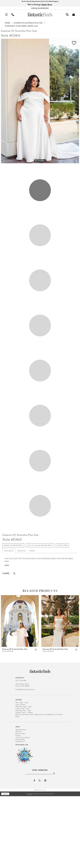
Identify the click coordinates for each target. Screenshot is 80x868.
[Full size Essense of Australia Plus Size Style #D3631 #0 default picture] (40, 102)
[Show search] (67, 15)
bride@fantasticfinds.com (25, 761)
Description (9, 621)
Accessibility (20, 811)
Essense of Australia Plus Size (28, 24)
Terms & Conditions (23, 809)
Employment (20, 813)
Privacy (18, 807)
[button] (6, 15)
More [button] (7, 636)
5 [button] (40, 407)
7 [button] (40, 512)
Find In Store (10, 616)
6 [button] (40, 459)
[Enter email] (40, 845)
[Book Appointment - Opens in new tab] (40, 9)
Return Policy (20, 805)
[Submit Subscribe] (56, 845)
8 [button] (40, 565)
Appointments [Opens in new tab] (21, 801)
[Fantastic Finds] (40, 15)
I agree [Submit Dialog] (6, 866)
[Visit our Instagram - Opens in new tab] (45, 852)
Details (32, 621)
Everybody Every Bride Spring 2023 (21, 27)
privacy (30, 866)
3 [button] (40, 301)
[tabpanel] (40, 102)
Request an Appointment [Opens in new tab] (15, 609)
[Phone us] (13, 15)
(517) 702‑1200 (21, 752)
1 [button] (40, 195)
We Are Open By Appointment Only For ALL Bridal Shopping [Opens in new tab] (40, 2)
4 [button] (40, 354)
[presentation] (20, 692)
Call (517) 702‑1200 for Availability (46, 609)
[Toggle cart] (74, 15)
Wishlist (19, 803)
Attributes (22, 621)
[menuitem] (6, 15)
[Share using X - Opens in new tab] (14, 645)
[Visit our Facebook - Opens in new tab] (34, 852)
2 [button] (40, 248)
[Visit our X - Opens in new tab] (40, 852)
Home (7, 24)
